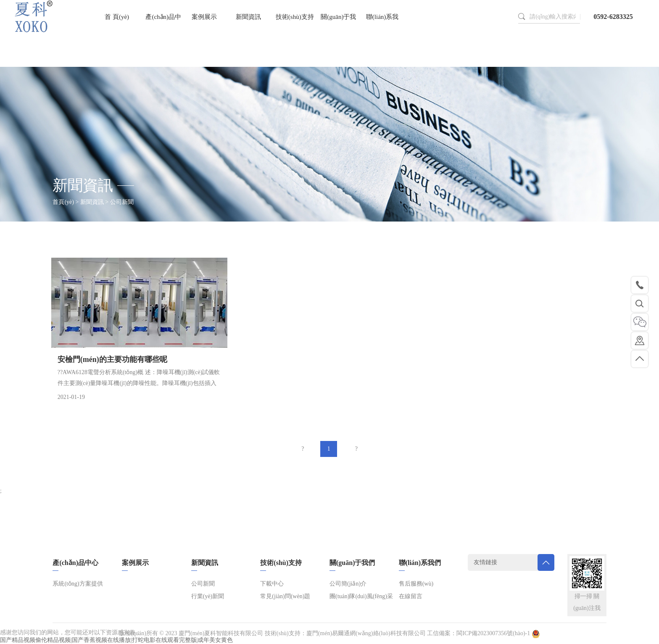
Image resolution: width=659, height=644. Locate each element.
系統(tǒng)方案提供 (78, 584)
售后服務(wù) (416, 584)
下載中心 (272, 584)
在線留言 (411, 596)
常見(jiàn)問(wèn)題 (285, 596)
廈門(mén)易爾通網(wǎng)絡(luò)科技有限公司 (366, 633)
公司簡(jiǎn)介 (348, 584)
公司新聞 (203, 584)
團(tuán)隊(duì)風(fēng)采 (361, 596)
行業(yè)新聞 (208, 596)
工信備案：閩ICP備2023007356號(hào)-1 (478, 633)
